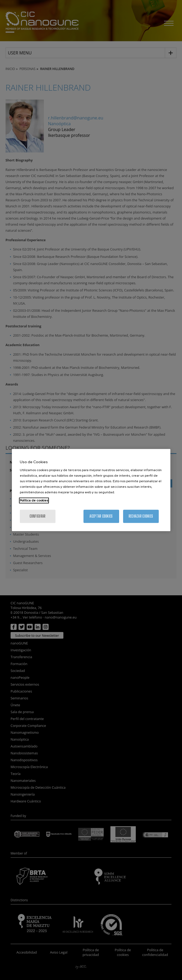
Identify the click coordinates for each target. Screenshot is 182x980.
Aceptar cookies (101, 516)
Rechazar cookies (141, 516)
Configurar (38, 516)
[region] (91, 490)
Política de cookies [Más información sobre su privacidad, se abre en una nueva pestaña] (34, 500)
